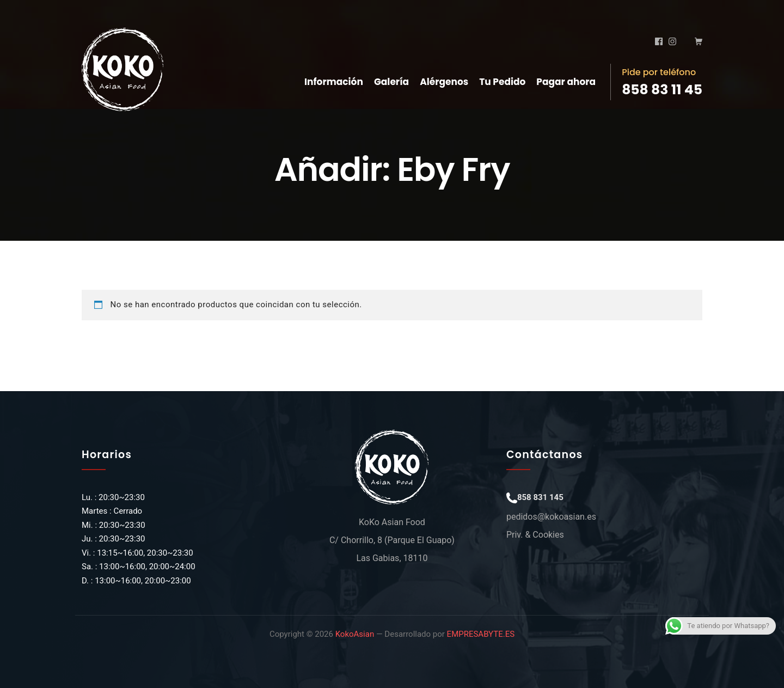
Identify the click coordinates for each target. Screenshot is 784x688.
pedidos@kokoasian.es (551, 517)
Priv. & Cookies (535, 535)
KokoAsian (355, 634)
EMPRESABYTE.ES (481, 634)
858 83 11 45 (662, 90)
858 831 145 (540, 497)
